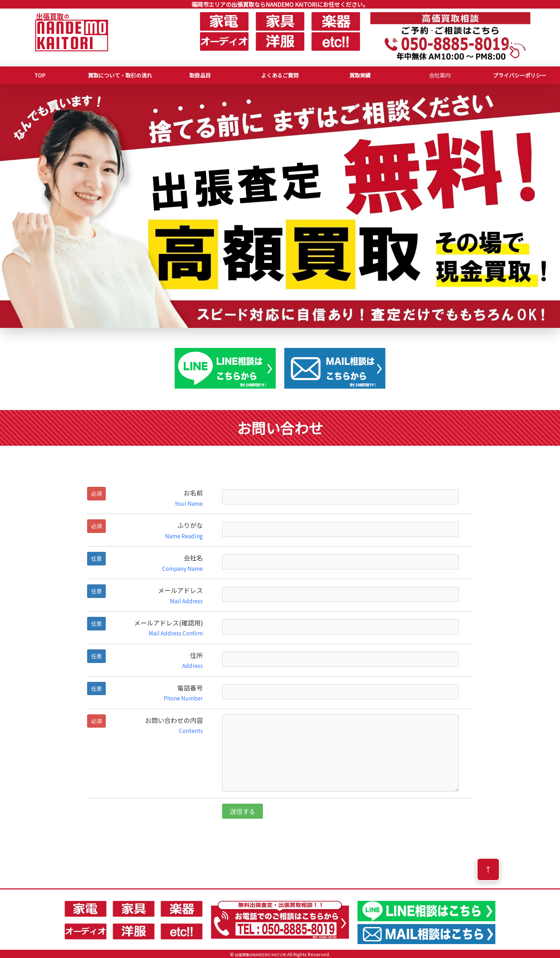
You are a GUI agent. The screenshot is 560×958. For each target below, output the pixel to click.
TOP (40, 75)
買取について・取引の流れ (120, 75)
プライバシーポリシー (520, 75)
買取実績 (360, 75)
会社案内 (440, 75)
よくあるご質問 (280, 75)
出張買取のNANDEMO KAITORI (261, 954)
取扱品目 (200, 75)
